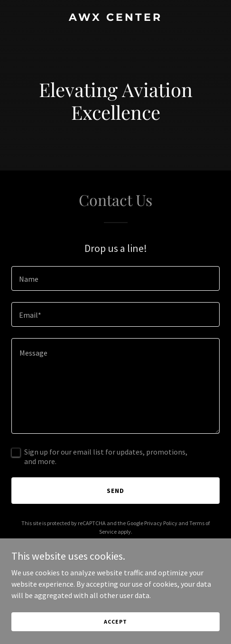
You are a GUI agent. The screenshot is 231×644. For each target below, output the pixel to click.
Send (115, 491)
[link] (115, 18)
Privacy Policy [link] (161, 523)
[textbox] (115, 278)
